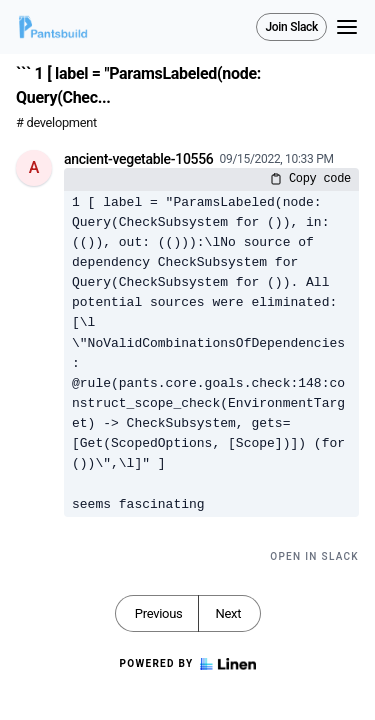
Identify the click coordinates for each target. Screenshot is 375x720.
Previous (159, 613)
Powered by (187, 664)
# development (56, 122)
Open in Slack (314, 556)
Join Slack (291, 27)
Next (228, 613)
